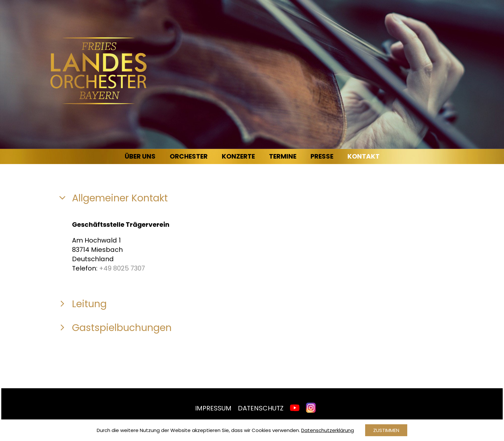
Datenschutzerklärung (328, 430)
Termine (283, 156)
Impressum (213, 408)
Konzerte (238, 156)
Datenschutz (261, 408)
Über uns (140, 156)
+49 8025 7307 (122, 268)
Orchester (189, 156)
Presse (322, 156)
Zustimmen (386, 430)
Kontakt (364, 156)
